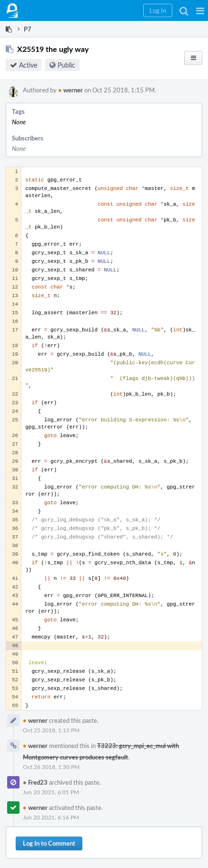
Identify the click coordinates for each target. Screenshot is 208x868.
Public (66, 65)
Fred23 (35, 782)
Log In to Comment (49, 843)
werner (70, 90)
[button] (200, 10)
